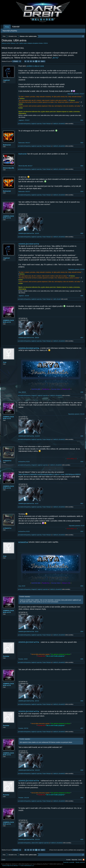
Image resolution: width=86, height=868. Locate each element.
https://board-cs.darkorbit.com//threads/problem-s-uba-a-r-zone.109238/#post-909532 (50, 474)
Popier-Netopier (47, 124)
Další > (43, 61)
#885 (82, 233)
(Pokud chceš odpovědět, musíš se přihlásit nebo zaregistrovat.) (67, 850)
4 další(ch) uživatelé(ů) (56, 843)
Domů (80, 860)
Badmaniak (7, 145)
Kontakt (68, 860)
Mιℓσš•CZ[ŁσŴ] (8, 168)
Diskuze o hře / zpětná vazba (19, 43)
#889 (82, 436)
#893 (82, 586)
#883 (82, 166)
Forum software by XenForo (17, 864)
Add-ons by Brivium (18, 866)
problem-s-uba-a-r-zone (35, 66)
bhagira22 (34, 395)
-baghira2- (7, 80)
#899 (82, 798)
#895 (82, 659)
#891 (82, 503)
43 (31, 61)
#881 (82, 120)
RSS (84, 860)
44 (33, 61)
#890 (82, 462)
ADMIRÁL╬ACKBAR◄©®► (8, 217)
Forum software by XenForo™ (48, 864)
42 (28, 61)
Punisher (6, 656)
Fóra (7, 27)
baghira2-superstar (37, 124)
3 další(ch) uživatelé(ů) (59, 124)
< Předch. (15, 61)
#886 (82, 296)
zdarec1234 (35, 843)
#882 (82, 143)
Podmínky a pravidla (69, 862)
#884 (82, 191)
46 (39, 61)
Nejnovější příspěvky (10, 31)
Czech (3, 860)
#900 (82, 839)
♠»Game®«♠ (7, 461)
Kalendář (16, 27)
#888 (82, 392)
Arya (5, 362)
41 (25, 61)
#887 (82, 338)
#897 (82, 728)
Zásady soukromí (80, 862)
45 (36, 61)
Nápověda (74, 860)
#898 (82, 770)
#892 (82, 531)
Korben (41, 43)
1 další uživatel (56, 299)
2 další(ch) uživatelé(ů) (59, 237)
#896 (82, 701)
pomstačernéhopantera (24, 124)
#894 (82, 632)
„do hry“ (55, 58)
